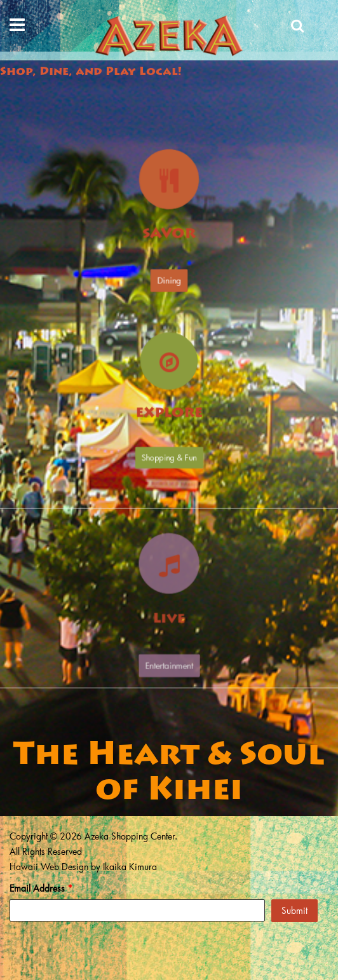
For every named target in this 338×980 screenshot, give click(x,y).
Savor (169, 234)
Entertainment (169, 651)
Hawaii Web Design (49, 867)
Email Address (41, 888)
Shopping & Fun (169, 461)
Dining (169, 277)
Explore (169, 415)
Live (169, 615)
